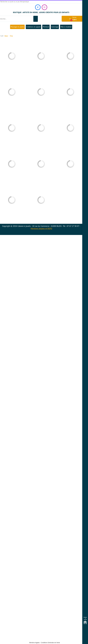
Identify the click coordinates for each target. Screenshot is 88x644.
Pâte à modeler (66, 27)
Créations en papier (33, 27)
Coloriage (55, 27)
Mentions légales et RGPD (41, 229)
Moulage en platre (17, 27)
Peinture (46, 27)
